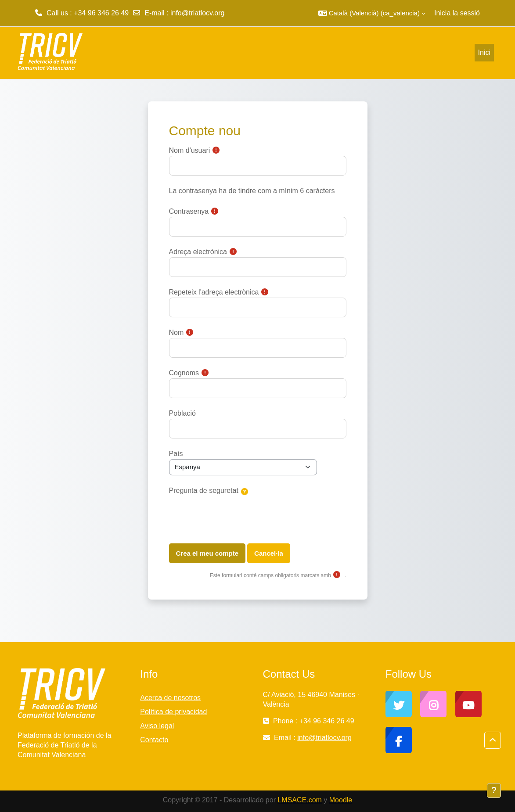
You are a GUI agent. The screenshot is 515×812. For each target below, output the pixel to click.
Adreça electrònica (198, 252)
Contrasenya (189, 211)
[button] (372, 13)
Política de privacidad (173, 712)
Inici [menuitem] (484, 52)
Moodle (341, 800)
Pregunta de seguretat (204, 490)
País (176, 454)
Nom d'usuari (190, 150)
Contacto (154, 740)
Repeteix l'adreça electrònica (214, 292)
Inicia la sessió (457, 13)
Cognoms (184, 373)
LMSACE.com (299, 800)
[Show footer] (494, 790)
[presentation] (236, 516)
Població (182, 413)
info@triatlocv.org (198, 13)
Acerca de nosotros (170, 698)
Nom (176, 332)
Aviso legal (157, 726)
